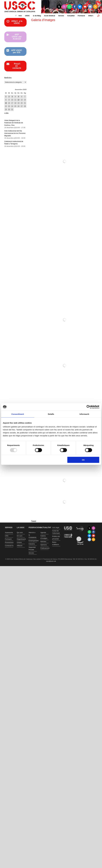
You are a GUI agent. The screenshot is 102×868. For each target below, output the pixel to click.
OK (83, 460)
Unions (19, 542)
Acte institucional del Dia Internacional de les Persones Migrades (15, 133)
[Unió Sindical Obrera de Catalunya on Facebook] (75, 7)
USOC (27, 16)
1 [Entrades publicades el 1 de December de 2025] (6, 97)
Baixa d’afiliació (56, 543)
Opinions (44, 545)
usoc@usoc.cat (51, 561)
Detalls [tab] (51, 414)
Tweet (34, 521)
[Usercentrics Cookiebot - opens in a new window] (88, 407)
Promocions (9, 542)
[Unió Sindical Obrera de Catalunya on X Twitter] (59, 7)
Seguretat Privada (32, 548)
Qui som (20, 532)
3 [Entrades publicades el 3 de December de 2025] (12, 97)
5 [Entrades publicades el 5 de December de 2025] (18, 97)
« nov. (6, 113)
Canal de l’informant (56, 532)
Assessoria (9, 532)
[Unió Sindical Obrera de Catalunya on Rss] (95, 7)
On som (20, 536)
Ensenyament (33, 541)
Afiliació (20, 546)
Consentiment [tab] (18, 414)
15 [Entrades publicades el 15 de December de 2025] (6, 103)
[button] (98, 16)
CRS (7, 536)
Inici (18, 16)
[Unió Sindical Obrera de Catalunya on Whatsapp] (69, 7)
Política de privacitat (56, 538)
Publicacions (45, 548)
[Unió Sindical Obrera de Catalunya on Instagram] (64, 7)
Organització (21, 539)
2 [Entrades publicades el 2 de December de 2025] (9, 97)
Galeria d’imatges (44, 537)
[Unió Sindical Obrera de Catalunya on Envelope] (90, 7)
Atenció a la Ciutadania (32, 535)
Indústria (32, 544)
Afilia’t (91, 16)
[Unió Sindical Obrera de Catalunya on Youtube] (85, 7)
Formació (81, 16)
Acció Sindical (50, 16)
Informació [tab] (84, 414)
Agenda (43, 532)
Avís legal (56, 527)
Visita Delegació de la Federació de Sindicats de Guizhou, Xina (14, 123)
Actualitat (71, 16)
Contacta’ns (9, 546)
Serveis (61, 16)
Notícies (43, 542)
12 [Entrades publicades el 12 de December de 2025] (18, 100)
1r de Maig (37, 16)
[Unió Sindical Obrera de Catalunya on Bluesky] (80, 7)
